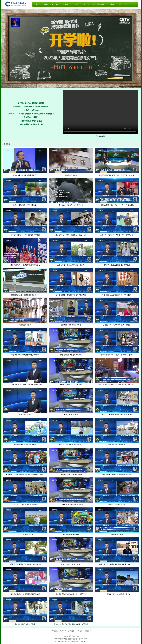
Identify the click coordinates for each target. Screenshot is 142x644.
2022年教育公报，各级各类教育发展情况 (25, 295)
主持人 (112, 4)
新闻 (46, 4)
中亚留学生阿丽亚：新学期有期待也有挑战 (25, 235)
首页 (38, 4)
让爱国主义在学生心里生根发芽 (71, 385)
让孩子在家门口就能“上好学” (71, 564)
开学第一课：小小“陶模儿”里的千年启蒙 (117, 325)
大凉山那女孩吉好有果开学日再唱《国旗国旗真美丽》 (117, 385)
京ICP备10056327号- (62, 641)
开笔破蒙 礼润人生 (117, 534)
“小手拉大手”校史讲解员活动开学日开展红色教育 (25, 564)
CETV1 (55, 4)
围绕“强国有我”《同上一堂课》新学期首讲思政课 (117, 355)
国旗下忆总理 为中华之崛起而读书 (71, 445)
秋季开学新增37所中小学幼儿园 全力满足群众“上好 (117, 564)
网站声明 (63, 631)
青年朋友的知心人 (71, 175)
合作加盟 (80, 631)
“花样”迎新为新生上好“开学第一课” (71, 475)
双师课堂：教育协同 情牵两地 (71, 325)
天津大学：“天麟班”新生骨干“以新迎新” (25, 504)
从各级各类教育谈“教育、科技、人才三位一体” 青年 (117, 175)
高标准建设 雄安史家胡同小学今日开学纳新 (25, 594)
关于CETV (123, 4)
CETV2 (65, 4)
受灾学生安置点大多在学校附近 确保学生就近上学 (71, 624)
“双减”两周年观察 (25, 325)
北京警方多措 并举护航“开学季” (25, 624)
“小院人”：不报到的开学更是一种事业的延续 (117, 415)
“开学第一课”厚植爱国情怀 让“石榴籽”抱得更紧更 (25, 385)
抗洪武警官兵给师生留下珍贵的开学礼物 (25, 355)
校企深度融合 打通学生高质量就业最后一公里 (71, 235)
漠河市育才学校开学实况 (117, 445)
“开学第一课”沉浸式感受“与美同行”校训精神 (117, 475)
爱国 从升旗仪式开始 (71, 415)
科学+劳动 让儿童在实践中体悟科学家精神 (117, 295)
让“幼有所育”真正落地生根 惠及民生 (71, 504)
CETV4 (86, 4)
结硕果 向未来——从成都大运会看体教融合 (25, 265)
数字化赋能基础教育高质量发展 (71, 355)
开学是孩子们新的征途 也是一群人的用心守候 (71, 594)
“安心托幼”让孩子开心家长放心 (117, 504)
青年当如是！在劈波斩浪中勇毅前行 (25, 175)
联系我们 (88, 631)
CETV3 (76, 4)
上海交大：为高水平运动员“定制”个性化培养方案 (117, 235)
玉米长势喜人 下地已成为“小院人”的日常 (71, 265)
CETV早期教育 (99, 4)
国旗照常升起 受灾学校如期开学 (25, 445)
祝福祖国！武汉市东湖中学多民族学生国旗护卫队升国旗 (25, 475)
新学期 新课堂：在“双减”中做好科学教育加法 (71, 295)
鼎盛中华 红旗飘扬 (25, 415)
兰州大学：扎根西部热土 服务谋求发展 (117, 265)
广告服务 (72, 631)
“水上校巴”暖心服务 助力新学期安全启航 (117, 594)
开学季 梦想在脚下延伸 (25, 534)
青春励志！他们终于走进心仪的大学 (71, 205)
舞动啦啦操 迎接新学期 (71, 534)
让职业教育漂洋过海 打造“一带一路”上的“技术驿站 (117, 205)
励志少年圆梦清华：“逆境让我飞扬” (25, 205)
